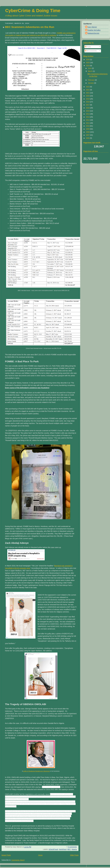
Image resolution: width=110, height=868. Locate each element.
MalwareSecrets (93, 33)
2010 (88, 126)
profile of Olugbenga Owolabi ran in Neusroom (36, 771)
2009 (88, 129)
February (91, 80)
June (90, 68)
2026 (88, 60)
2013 (88, 117)
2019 (88, 99)
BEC (69, 849)
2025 (88, 63)
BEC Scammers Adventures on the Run (30, 27)
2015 (88, 111)
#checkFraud (53, 849)
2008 (88, 132)
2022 (88, 90)
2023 (88, 87)
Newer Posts (6, 855)
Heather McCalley (94, 30)
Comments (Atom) (18, 860)
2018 (88, 102)
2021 (88, 93)
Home (40, 855)
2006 (88, 138)
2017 (88, 105)
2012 (88, 120)
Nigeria (74, 849)
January (91, 83)
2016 (88, 108)
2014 (88, 114)
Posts (88, 47)
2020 (88, 96)
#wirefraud (63, 849)
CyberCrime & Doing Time (33, 11)
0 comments (72, 847)
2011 (88, 123)
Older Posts (74, 855)
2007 (88, 135)
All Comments (91, 51)
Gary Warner (92, 27)
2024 (88, 66)
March (90, 71)
